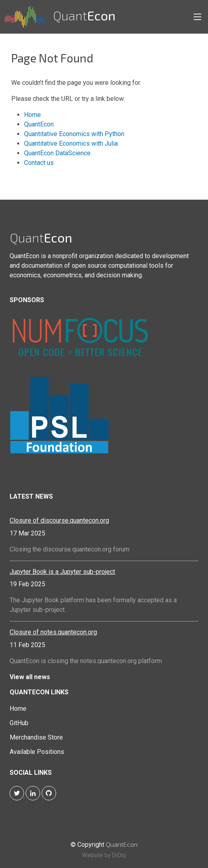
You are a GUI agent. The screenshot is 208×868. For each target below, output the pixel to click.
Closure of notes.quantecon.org (53, 632)
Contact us (39, 163)
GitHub (19, 723)
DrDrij (119, 855)
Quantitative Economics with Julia (71, 143)
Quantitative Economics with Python (74, 134)
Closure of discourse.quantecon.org (59, 520)
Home (32, 115)
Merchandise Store (36, 738)
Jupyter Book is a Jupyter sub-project (62, 572)
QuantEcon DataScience (57, 153)
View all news (30, 677)
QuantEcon (39, 124)
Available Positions (37, 752)
